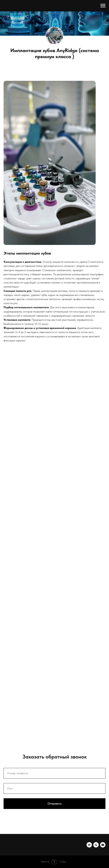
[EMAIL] (103, 845)
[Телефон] (96, 845)
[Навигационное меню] (103, 6)
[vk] (89, 845)
